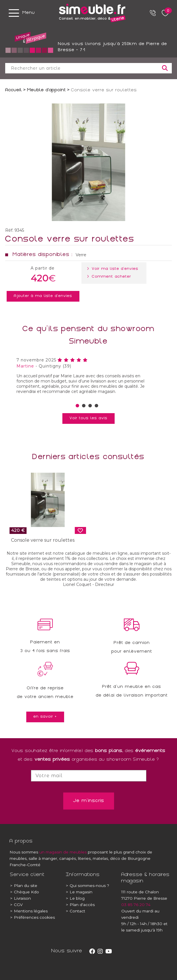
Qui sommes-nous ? (87, 886)
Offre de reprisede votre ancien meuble (45, 693)
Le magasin (79, 892)
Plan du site (24, 886)
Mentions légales (29, 911)
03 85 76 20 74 (136, 905)
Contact (76, 911)
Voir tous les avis (88, 418)
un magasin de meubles (63, 852)
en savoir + (45, 717)
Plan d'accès (80, 905)
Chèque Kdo (25, 892)
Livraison (21, 898)
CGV (16, 905)
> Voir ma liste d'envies (114, 269)
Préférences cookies (32, 917)
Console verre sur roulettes (43, 540)
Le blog (75, 898)
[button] (77, 406)
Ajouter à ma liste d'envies (43, 296)
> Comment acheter (110, 277)
